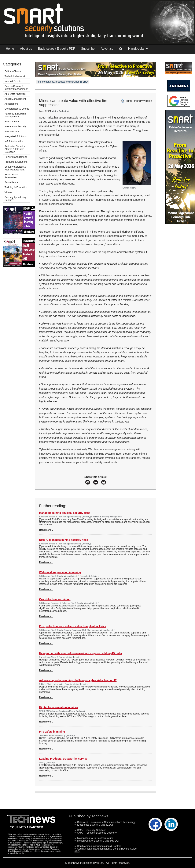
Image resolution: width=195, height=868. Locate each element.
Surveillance (11, 182)
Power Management (16, 157)
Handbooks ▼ (138, 49)
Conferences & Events (17, 109)
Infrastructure (12, 131)
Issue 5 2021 (45, 111)
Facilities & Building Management (15, 115)
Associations (11, 104)
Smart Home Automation (11, 176)
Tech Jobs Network (15, 76)
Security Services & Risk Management (15, 168)
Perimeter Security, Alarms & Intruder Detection (15, 149)
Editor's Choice (13, 71)
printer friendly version (136, 101)
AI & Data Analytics (15, 94)
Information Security (16, 126)
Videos (8, 192)
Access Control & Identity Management (16, 88)
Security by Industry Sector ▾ (15, 199)
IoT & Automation (14, 141)
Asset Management (15, 99)
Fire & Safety (12, 121)
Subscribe (88, 49)
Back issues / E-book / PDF (57, 49)
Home (10, 49)
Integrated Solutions (16, 136)
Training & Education (16, 187)
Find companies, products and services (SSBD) (63, 82)
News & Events (13, 81)
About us (26, 49)
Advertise (107, 49)
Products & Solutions (16, 162)
